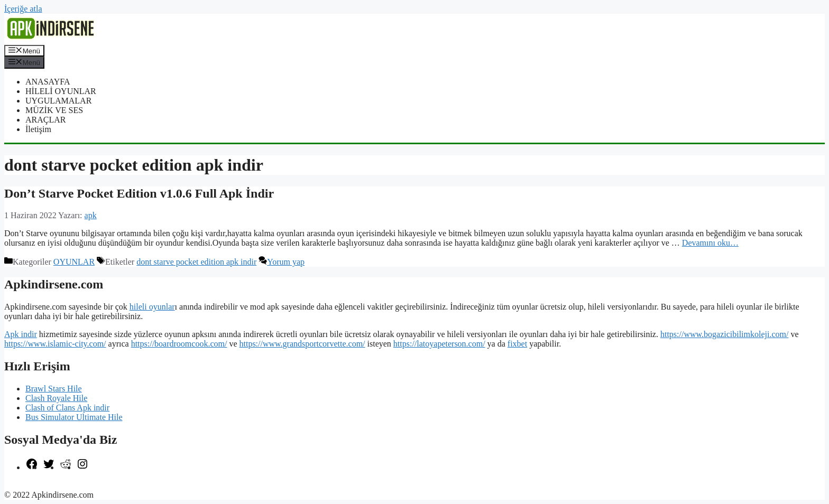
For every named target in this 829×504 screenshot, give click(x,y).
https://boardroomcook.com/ (179, 344)
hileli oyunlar (152, 307)
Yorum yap (286, 262)
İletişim (38, 129)
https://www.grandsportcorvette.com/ (302, 344)
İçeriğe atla (23, 9)
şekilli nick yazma (35, 485)
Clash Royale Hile (56, 398)
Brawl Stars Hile (54, 389)
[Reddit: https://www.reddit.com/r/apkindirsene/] (66, 467)
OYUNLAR (74, 262)
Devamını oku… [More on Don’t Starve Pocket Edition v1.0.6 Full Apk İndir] (710, 243)
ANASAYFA (48, 82)
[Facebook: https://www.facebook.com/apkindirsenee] (32, 467)
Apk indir (21, 334)
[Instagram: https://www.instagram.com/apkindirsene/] (82, 467)
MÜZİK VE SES (54, 110)
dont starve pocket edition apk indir (196, 262)
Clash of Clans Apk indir (67, 408)
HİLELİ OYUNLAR (61, 91)
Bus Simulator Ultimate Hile (74, 417)
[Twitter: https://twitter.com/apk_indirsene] (49, 467)
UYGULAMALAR (58, 101)
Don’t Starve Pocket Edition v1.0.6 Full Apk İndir (139, 193)
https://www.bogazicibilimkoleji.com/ (724, 334)
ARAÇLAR (45, 120)
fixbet (517, 344)
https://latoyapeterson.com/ (439, 344)
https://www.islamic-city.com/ (55, 344)
